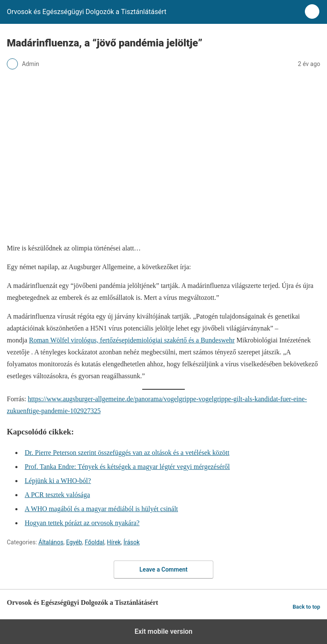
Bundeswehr (218, 340)
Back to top (306, 607)
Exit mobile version (163, 631)
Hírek (114, 542)
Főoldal (95, 542)
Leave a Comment (164, 569)
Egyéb (74, 542)
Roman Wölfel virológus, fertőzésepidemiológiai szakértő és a (115, 340)
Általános (51, 542)
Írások (132, 542)
